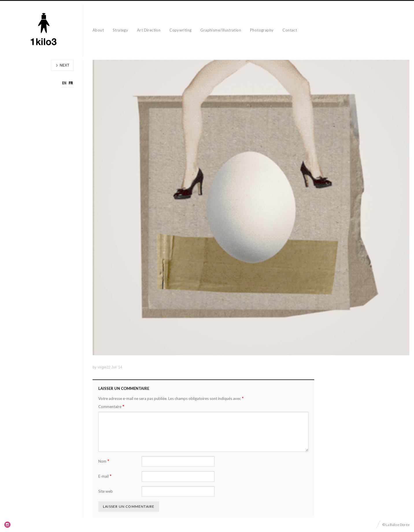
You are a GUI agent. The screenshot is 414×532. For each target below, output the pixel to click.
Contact (290, 30)
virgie (102, 367)
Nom (104, 461)
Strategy (120, 30)
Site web (106, 491)
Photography (262, 30)
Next (62, 65)
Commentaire (111, 406)
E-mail (105, 476)
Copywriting (180, 30)
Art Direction (149, 30)
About (98, 30)
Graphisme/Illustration (221, 30)
